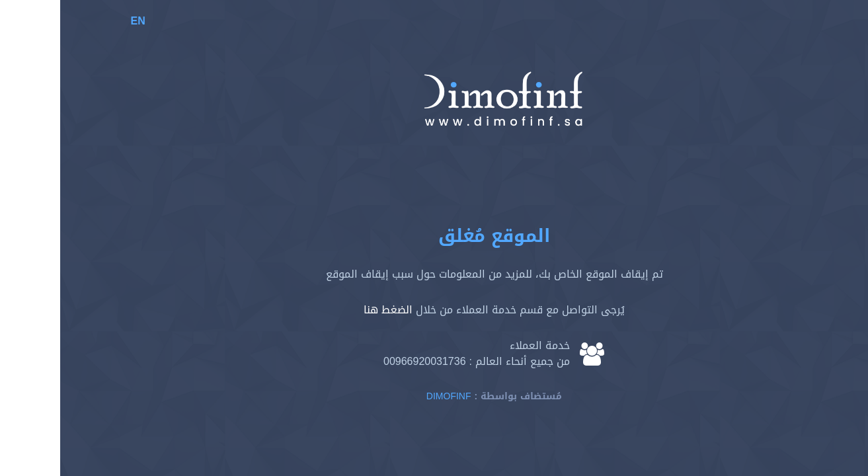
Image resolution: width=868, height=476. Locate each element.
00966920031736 (365, 361)
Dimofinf (389, 396)
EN (78, 21)
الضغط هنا (328, 310)
